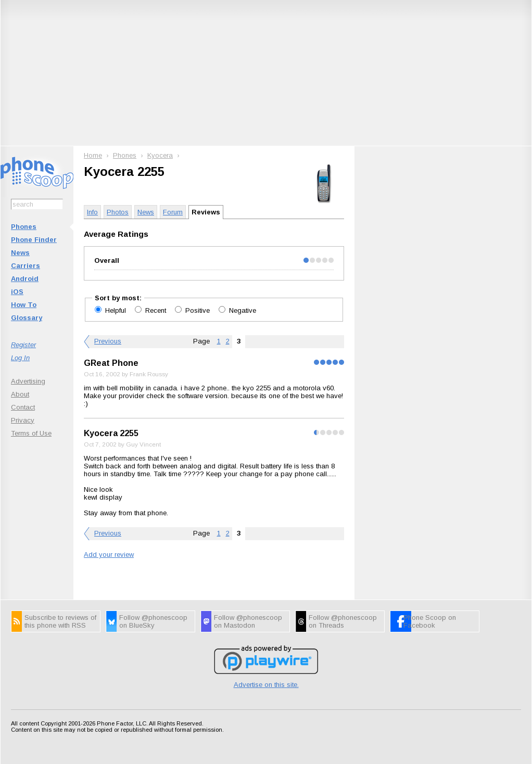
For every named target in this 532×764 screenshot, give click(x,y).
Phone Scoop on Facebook (430, 621)
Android (25, 279)
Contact (23, 407)
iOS (17, 292)
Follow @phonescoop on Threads (343, 621)
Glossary (27, 318)
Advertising (28, 381)
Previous (108, 341)
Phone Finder (34, 240)
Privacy (23, 420)
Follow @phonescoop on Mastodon (248, 621)
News (20, 253)
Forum (173, 212)
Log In (20, 358)
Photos (118, 212)
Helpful (117, 310)
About (20, 394)
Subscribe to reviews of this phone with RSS (60, 621)
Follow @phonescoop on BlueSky (153, 621)
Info (92, 212)
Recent (157, 310)
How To (24, 305)
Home (93, 155)
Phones (24, 227)
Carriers (26, 266)
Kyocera (160, 155)
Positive (199, 310)
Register (23, 345)
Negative (243, 310)
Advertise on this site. (266, 685)
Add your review (109, 555)
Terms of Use (31, 433)
